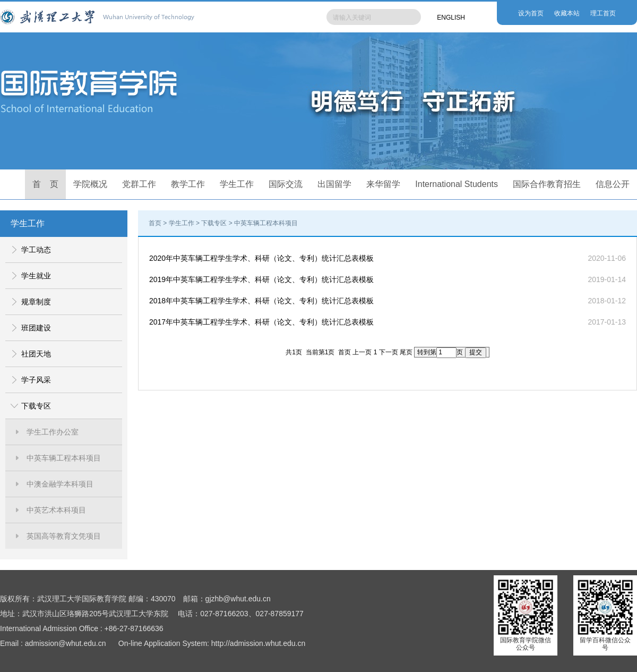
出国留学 (334, 184)
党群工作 (139, 184)
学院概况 (90, 184)
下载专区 (36, 406)
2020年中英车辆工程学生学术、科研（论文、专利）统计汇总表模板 (261, 258)
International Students (457, 184)
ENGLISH (451, 18)
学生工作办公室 (53, 432)
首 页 (46, 184)
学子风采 (36, 380)
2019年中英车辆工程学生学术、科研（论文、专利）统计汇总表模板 (261, 279)
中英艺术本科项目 (56, 510)
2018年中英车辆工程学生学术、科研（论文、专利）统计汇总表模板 (261, 301)
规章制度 (36, 302)
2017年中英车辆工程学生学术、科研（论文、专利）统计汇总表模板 (261, 322)
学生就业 (36, 276)
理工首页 (603, 13)
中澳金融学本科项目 (60, 484)
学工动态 (36, 250)
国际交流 (286, 184)
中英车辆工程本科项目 (64, 458)
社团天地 (36, 354)
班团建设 (36, 328)
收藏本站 (567, 13)
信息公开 (613, 184)
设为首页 (531, 13)
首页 (155, 223)
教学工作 (188, 184)
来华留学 (383, 184)
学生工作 (237, 184)
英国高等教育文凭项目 (64, 536)
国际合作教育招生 (547, 184)
